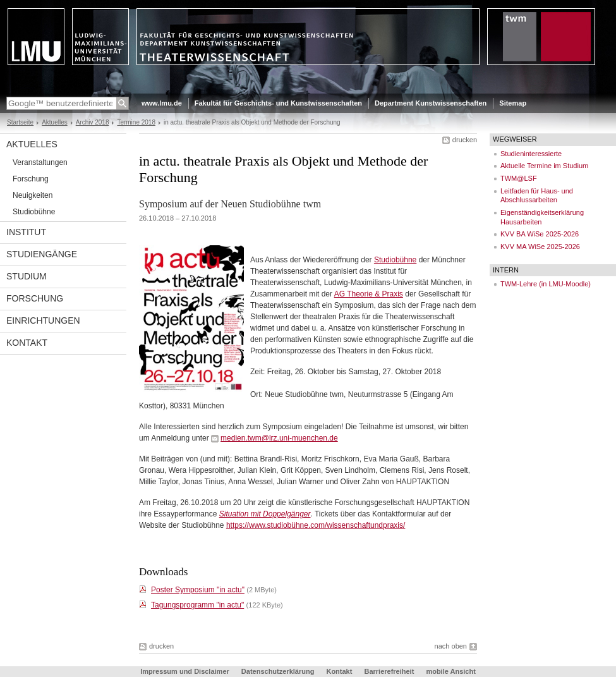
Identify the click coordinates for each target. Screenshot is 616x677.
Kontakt (27, 343)
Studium (27, 276)
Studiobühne (34, 212)
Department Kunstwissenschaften (431, 103)
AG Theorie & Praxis (369, 294)
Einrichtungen (43, 320)
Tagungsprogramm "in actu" (197, 605)
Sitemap (513, 103)
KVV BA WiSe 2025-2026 (540, 234)
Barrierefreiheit (390, 671)
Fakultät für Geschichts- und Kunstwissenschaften (278, 103)
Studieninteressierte (531, 154)
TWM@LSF (519, 178)
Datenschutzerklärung (278, 671)
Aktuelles (55, 122)
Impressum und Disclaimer (185, 671)
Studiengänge (42, 254)
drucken (465, 140)
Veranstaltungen (40, 162)
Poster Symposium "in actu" (198, 590)
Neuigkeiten (33, 195)
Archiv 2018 (93, 122)
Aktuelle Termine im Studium (544, 166)
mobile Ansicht (450, 671)
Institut (26, 232)
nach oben (451, 646)
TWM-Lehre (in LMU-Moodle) (546, 284)
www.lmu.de (162, 103)
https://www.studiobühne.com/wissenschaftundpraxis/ (316, 525)
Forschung (31, 179)
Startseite (20, 122)
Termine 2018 (136, 122)
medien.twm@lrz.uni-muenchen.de (279, 438)
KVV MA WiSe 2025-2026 (540, 247)
